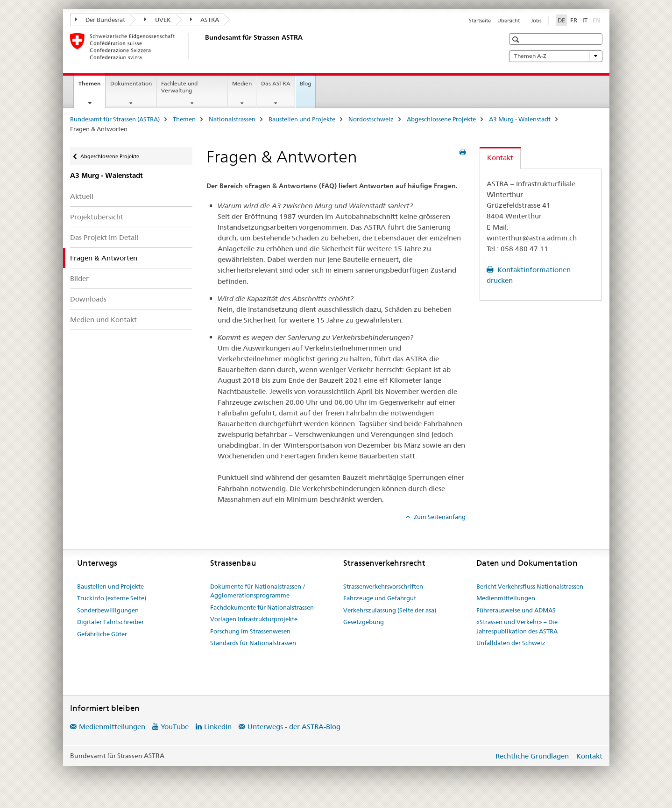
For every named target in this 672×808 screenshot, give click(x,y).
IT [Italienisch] (585, 20)
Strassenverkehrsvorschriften (383, 586)
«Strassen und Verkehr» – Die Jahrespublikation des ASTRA (517, 626)
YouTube (175, 727)
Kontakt (589, 756)
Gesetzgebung (364, 622)
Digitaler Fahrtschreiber (110, 622)
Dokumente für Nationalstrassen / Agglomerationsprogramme (258, 591)
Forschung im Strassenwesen (250, 631)
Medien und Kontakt (103, 320)
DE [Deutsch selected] (561, 20)
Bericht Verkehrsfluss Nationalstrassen (530, 586)
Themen (92, 86)
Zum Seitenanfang (439, 517)
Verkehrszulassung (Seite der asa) (390, 610)
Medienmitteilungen (506, 598)
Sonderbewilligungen (108, 610)
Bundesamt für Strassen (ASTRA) (115, 119)
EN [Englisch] (598, 20)
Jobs (536, 21)
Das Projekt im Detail (104, 237)
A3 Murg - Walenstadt (520, 119)
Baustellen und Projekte (302, 119)
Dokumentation (131, 83)
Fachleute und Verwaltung (179, 87)
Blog (305, 83)
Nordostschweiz (371, 119)
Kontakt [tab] (500, 158)
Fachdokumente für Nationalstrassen (262, 607)
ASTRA (205, 20)
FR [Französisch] (574, 20)
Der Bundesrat (100, 20)
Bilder (79, 278)
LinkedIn (218, 727)
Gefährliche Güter (102, 634)
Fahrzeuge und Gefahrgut (380, 598)
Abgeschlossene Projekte (441, 119)
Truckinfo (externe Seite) (112, 598)
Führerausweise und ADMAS (516, 610)
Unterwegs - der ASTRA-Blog (294, 727)
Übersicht (509, 21)
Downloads (88, 299)
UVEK (158, 20)
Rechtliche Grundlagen (532, 756)
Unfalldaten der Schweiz (511, 643)
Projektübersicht (97, 217)
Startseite (480, 21)
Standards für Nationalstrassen (253, 643)
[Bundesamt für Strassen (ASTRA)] (203, 46)
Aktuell (82, 196)
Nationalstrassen (232, 119)
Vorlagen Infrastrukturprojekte (254, 619)
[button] (517, 39)
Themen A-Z (556, 56)
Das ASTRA (276, 83)
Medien (242, 83)
